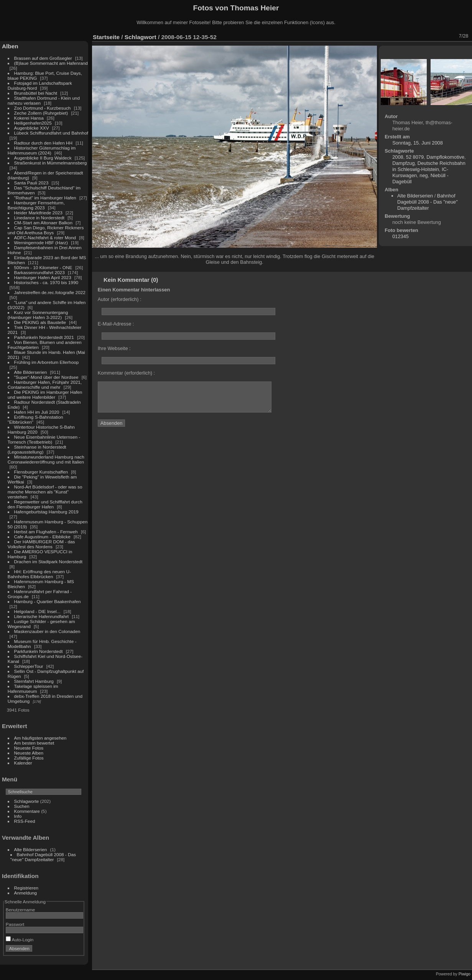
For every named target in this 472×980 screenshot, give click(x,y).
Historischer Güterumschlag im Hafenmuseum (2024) (42, 150)
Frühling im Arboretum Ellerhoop (47, 362)
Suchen (22, 806)
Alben (10, 46)
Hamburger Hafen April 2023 (43, 277)
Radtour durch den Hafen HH (43, 143)
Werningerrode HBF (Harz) (41, 243)
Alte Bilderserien (31, 372)
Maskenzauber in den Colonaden (47, 631)
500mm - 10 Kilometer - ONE (43, 267)
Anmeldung (26, 893)
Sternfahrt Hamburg (34, 681)
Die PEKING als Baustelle (40, 322)
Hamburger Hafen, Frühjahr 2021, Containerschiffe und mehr (45, 385)
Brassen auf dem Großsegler (43, 58)
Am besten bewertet (34, 743)
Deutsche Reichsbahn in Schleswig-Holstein (429, 166)
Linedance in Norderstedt (39, 218)
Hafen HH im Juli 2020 (37, 412)
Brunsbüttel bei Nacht (36, 93)
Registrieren (26, 888)
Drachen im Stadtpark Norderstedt (49, 562)
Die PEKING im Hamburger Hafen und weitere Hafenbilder (45, 395)
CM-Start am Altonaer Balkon (43, 223)
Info (18, 816)
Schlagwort (141, 37)
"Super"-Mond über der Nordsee (46, 377)
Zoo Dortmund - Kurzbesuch (43, 108)
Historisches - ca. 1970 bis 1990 (46, 282)
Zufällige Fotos (29, 758)
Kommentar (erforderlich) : (126, 373)
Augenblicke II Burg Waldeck (43, 158)
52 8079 (415, 157)
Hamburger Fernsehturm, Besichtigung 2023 (36, 205)
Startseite (106, 37)
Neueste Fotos (29, 748)
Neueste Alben (29, 753)
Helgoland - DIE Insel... (37, 611)
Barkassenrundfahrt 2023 (39, 272)
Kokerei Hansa (29, 118)
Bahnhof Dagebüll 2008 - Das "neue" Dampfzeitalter (43, 857)
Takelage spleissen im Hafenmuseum (33, 689)
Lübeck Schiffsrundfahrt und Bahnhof (51, 133)
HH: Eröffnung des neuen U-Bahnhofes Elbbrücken (39, 574)
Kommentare (27, 811)
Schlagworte (27, 801)
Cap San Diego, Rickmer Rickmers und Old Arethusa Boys (46, 230)
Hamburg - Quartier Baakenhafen (48, 601)
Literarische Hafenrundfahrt (42, 616)
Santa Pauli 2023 (31, 183)
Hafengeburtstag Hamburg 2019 (46, 512)
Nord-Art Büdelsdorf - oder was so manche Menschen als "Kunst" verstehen (45, 492)
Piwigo (465, 974)
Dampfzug (403, 163)
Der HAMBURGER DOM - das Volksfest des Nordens (41, 544)
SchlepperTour (29, 666)
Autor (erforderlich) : (120, 299)
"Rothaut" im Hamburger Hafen (45, 198)
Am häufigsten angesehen (40, 738)
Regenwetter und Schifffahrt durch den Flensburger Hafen (45, 504)
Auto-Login (20, 940)
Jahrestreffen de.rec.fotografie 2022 (50, 292)
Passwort (15, 924)
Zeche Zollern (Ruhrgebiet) (41, 113)
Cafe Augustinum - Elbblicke (42, 537)
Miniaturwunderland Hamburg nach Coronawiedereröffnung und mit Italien (46, 459)
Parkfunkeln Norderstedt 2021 (44, 337)
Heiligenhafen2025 (33, 123)
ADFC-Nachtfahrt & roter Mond (45, 238)
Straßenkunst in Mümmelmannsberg (51, 163)
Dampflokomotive (445, 157)
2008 (398, 157)
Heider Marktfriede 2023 (38, 213)
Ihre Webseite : (114, 348)
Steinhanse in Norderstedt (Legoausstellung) (37, 449)
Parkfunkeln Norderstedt (39, 651)
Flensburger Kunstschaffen (41, 472)
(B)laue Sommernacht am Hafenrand (51, 63)
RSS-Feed (25, 821)
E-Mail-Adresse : (116, 324)
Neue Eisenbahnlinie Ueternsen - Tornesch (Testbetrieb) (44, 439)
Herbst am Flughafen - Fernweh (47, 532)
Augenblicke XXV (32, 128)
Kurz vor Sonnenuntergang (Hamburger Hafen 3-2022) (38, 315)
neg (423, 175)
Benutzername (21, 910)
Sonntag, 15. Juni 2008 (418, 143)
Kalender (23, 763)
